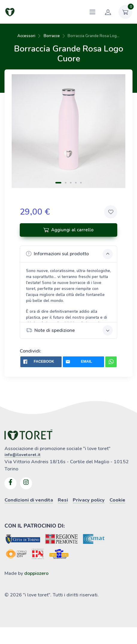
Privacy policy (89, 500)
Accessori (26, 36)
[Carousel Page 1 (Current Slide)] (58, 183)
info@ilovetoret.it (23, 455)
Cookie (117, 500)
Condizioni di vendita (29, 500)
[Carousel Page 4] (76, 183)
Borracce (52, 36)
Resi (63, 500)
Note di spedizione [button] (70, 330)
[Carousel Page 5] (81, 183)
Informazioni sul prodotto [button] (70, 254)
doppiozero (36, 573)
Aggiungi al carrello (68, 230)
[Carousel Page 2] (66, 183)
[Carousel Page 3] (71, 183)
